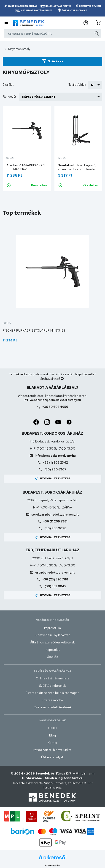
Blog (52, 735)
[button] (86, 23)
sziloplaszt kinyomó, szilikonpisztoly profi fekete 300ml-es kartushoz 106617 (77, 169)
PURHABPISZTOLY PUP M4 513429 (26, 167)
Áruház (53, 657)
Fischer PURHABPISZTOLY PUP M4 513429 (34, 331)
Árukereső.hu (52, 865)
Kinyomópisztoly (19, 49)
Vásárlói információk (53, 620)
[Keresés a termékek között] (52, 33)
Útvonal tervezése (52, 479)
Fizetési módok (52, 700)
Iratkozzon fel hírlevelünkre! (52, 750)
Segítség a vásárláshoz (52, 671)
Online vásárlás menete (52, 678)
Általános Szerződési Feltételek (52, 642)
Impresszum (52, 628)
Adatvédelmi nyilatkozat (53, 635)
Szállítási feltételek (52, 686)
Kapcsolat (53, 650)
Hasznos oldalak (53, 720)
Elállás (52, 728)
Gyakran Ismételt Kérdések (53, 707)
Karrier (53, 743)
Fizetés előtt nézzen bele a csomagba (52, 693)
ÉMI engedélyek (52, 757)
